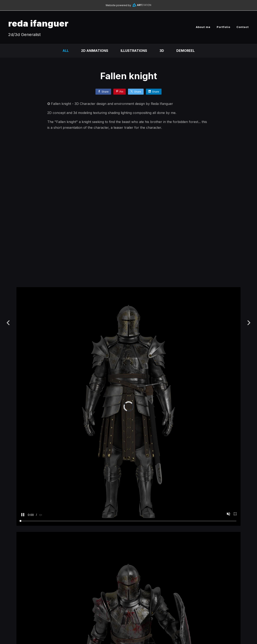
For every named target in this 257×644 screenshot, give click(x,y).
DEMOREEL (185, 51)
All (66, 51)
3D (162, 51)
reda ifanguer (38, 23)
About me (203, 27)
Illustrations (134, 51)
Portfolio (223, 27)
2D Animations (95, 51)
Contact (243, 27)
